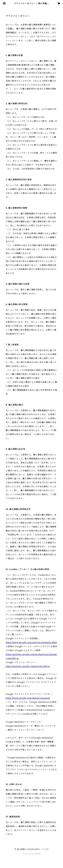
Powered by (32, 854)
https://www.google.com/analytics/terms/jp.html (31, 642)
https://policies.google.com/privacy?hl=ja (28, 666)
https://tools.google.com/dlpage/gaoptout (28, 698)
